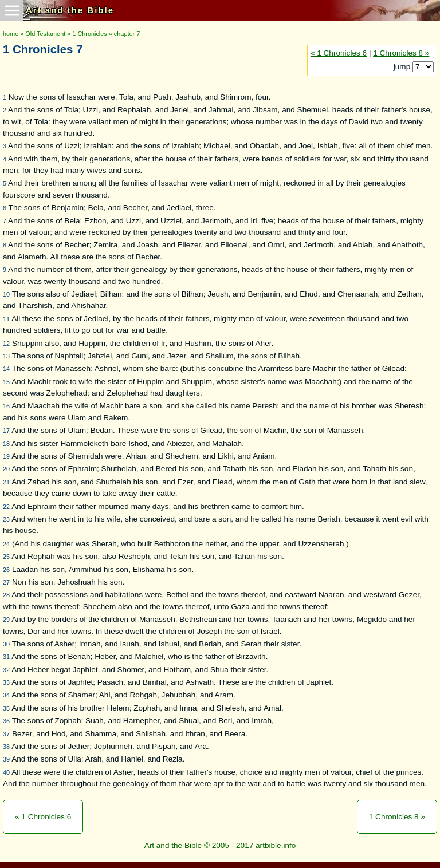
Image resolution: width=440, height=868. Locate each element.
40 (6, 772)
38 (6, 747)
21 (6, 482)
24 (6, 544)
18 (6, 444)
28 (6, 595)
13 (6, 356)
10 (6, 294)
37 (6, 734)
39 (6, 759)
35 (6, 708)
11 (6, 319)
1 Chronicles (89, 34)
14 (6, 369)
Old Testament (45, 34)
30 (6, 644)
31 (6, 657)
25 (6, 557)
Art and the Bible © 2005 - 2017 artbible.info (220, 845)
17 (6, 431)
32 (6, 670)
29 (6, 620)
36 (6, 721)
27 (6, 582)
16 (6, 406)
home (11, 34)
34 (6, 695)
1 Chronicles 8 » (401, 53)
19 (6, 456)
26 (6, 570)
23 (6, 519)
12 (6, 344)
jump (403, 67)
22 (6, 507)
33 (6, 682)
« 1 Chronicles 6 (339, 53)
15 (6, 382)
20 (6, 469)
